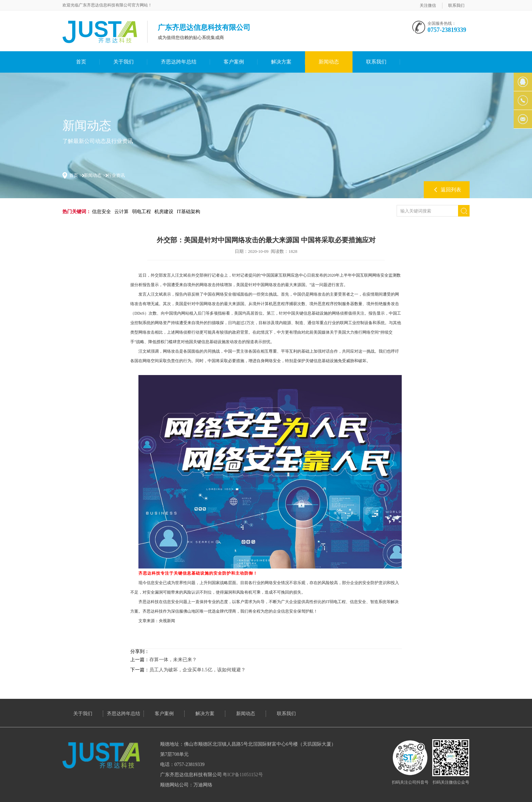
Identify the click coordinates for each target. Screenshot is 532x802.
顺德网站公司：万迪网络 (186, 785)
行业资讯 (116, 175)
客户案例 (234, 62)
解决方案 (281, 62)
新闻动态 (329, 62)
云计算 (121, 212)
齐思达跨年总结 (179, 62)
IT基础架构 (188, 212)
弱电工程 (141, 212)
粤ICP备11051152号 (243, 775)
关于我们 (123, 62)
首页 (81, 62)
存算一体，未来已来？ (173, 660)
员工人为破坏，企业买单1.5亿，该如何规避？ (197, 670)
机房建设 (164, 212)
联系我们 (456, 5)
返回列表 (451, 190)
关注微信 (428, 5)
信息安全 (101, 212)
